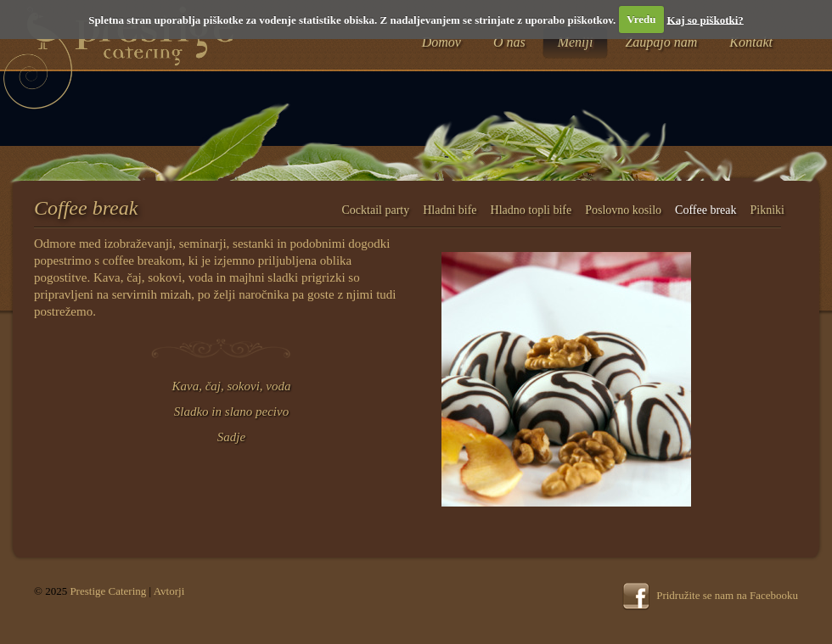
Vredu (641, 19)
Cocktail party (376, 210)
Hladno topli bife (531, 210)
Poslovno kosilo (623, 210)
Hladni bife (450, 210)
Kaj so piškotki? (706, 19)
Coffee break (706, 210)
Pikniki (767, 210)
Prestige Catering (108, 591)
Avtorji (169, 591)
